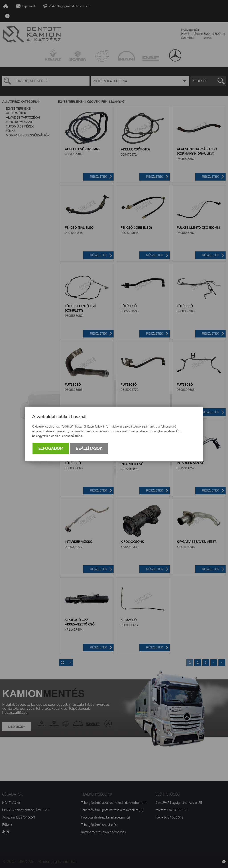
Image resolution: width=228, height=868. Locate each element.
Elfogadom (51, 448)
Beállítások (89, 448)
